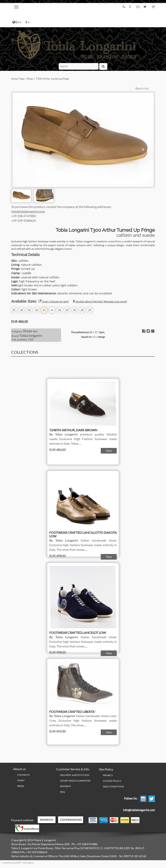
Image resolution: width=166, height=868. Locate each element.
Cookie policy (112, 781)
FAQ (62, 792)
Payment (66, 786)
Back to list (142, 88)
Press (21, 786)
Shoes (30, 79)
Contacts (23, 775)
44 (67, 310)
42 (52, 310)
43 (59, 310)
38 (22, 310)
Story (21, 780)
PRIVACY (108, 775)
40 (37, 310)
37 (14, 310)
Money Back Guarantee (75, 781)
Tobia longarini (31, 336)
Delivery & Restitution (75, 775)
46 (82, 310)
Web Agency (28, 863)
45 (75, 310)
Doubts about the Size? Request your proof (100, 301)
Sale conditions (113, 786)
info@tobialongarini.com (28, 211)
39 (29, 310)
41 (44, 310)
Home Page (18, 79)
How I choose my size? (54, 301)
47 (90, 310)
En (17, 22)
